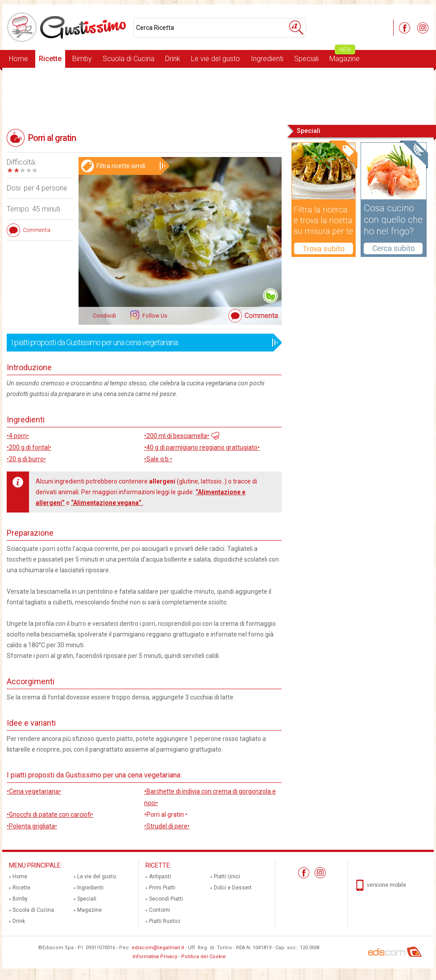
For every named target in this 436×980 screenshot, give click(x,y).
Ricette (50, 59)
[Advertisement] (218, 95)
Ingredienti (267, 59)
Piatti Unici (227, 877)
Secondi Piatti (166, 899)
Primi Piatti (162, 888)
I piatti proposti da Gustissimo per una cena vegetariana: (141, 343)
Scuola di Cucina (129, 59)
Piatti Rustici (165, 921)
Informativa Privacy (155, 957)
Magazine (345, 56)
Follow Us (154, 316)
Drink (173, 59)
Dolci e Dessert (233, 888)
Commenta (261, 316)
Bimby (82, 59)
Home (19, 59)
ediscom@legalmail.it (158, 948)
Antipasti (160, 877)
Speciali (306, 59)
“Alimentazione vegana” (107, 503)
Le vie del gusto (216, 59)
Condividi (104, 316)
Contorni (160, 910)
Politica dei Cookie (203, 957)
